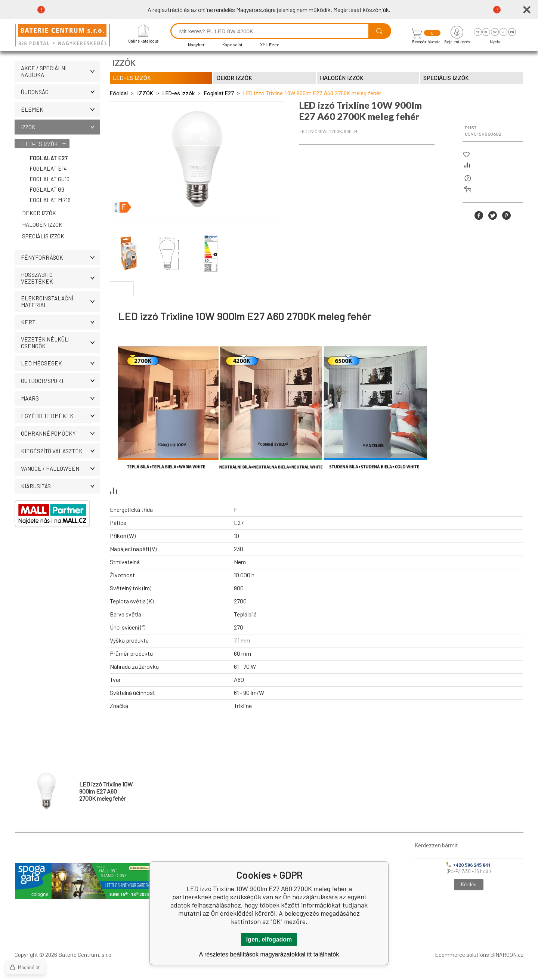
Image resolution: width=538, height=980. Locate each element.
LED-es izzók (40, 144)
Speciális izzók (43, 236)
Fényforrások (60, 257)
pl (486, 32)
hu (503, 32)
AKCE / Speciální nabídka (60, 71)
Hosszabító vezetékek (60, 278)
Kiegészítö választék (60, 451)
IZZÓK (60, 127)
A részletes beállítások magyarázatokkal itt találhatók (269, 954)
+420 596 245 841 (469, 865)
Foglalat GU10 (50, 179)
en (512, 32)
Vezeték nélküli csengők (60, 343)
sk (495, 32)
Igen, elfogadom (269, 939)
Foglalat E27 (48, 158)
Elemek (60, 109)
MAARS (60, 398)
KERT (60, 322)
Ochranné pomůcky (60, 433)
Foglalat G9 (47, 189)
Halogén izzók (42, 225)
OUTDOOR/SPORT (60, 381)
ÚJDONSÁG (60, 92)
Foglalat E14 (48, 169)
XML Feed (270, 44)
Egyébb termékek (60, 416)
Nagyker (196, 44)
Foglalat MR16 (50, 200)
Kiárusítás (60, 486)
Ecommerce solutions (462, 955)
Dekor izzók (39, 213)
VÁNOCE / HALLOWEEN (60, 469)
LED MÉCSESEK (60, 363)
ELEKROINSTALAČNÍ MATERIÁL (60, 302)
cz (478, 32)
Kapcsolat (232, 44)
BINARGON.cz (507, 955)
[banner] (64, 36)
